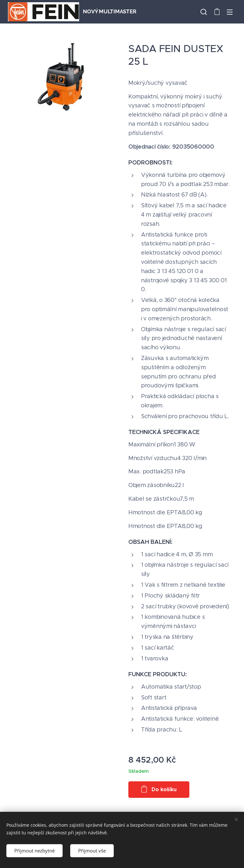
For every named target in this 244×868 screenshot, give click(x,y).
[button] (204, 12)
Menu (230, 12)
